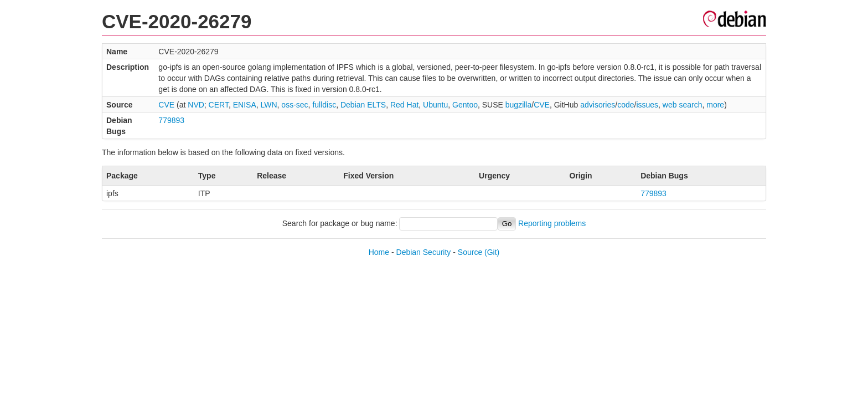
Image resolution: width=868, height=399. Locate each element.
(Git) (492, 252)
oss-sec (294, 105)
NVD (196, 105)
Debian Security (424, 252)
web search (683, 105)
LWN (269, 105)
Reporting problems (552, 223)
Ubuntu (435, 105)
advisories (598, 105)
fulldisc (324, 105)
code (626, 105)
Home (379, 252)
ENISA (245, 105)
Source (470, 252)
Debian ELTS (363, 105)
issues (647, 105)
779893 (171, 120)
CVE (166, 105)
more (715, 105)
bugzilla (518, 105)
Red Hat (404, 105)
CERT (219, 105)
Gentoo (465, 105)
